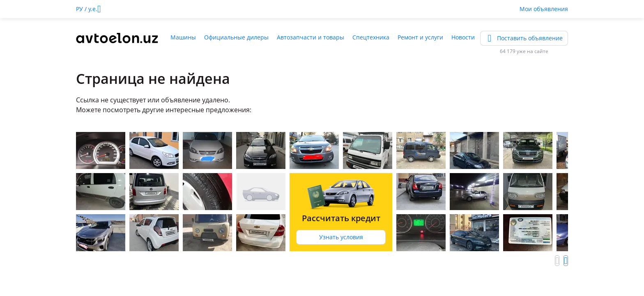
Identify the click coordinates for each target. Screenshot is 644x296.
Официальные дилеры (236, 37)
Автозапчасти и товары (310, 37)
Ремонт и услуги (420, 37)
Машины (183, 37)
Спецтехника (371, 37)
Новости (463, 37)
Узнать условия (341, 237)
